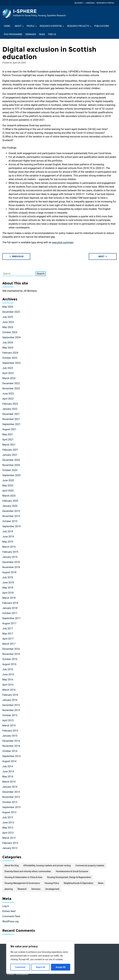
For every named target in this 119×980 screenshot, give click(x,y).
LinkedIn (90, 3)
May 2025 (8, 327)
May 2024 (8, 348)
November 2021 (11, 419)
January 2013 (10, 848)
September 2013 (11, 807)
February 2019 (10, 552)
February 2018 (10, 603)
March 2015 (9, 726)
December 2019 (11, 511)
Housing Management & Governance (22, 883)
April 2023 (8, 373)
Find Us (52, 34)
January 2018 (10, 608)
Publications (102, 26)
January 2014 (10, 787)
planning (9, 889)
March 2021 (9, 445)
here (34, 242)
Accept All (61, 967)
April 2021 (8, 440)
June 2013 (8, 823)
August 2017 (9, 623)
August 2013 (9, 812)
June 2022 (8, 394)
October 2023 (10, 358)
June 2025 (8, 322)
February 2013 (10, 843)
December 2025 (11, 312)
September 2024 (11, 337)
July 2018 (8, 577)
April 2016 (8, 685)
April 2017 (8, 639)
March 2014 (9, 782)
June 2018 (8, 583)
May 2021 (8, 434)
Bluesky (79, 3)
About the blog (12, 865)
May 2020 (8, 486)
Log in (6, 906)
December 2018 (11, 562)
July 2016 (8, 669)
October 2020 (10, 470)
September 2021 (11, 424)
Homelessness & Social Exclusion (72, 871)
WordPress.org (10, 921)
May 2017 (8, 634)
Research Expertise (52, 26)
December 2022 (11, 383)
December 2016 (11, 649)
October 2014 (10, 751)
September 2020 (11, 475)
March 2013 (9, 838)
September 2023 (11, 363)
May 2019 (8, 542)
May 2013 (8, 828)
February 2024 (10, 353)
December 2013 (11, 792)
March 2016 (9, 690)
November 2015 (11, 710)
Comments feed (11, 916)
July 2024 (8, 343)
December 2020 (11, 460)
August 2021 (9, 429)
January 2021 (10, 455)
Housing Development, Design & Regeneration (69, 877)
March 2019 (9, 547)
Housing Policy (52, 883)
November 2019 (11, 516)
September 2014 (11, 756)
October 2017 (10, 613)
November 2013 (11, 797)
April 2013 (8, 833)
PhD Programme (13, 34)
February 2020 (10, 501)
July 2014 (8, 766)
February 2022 (10, 404)
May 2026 (8, 307)
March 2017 (9, 644)
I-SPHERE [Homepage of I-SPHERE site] (25, 11)
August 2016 (9, 664)
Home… (8, 26)
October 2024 (10, 332)
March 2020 (9, 496)
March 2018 (9, 598)
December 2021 (11, 414)
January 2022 (10, 409)
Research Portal (105, 3)
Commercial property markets (90, 865)
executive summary (63, 242)
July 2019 (8, 531)
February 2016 (10, 695)
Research (22, 889)
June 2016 (8, 674)
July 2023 (8, 368)
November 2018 (11, 567)
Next (103, 256)
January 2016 (10, 700)
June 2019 (8, 537)
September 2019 (11, 526)
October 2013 (10, 802)
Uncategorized (52, 889)
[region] (40, 958)
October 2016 (10, 659)
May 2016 (8, 680)
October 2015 (10, 715)
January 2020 (10, 506)
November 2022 (11, 388)
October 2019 (10, 521)
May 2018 (8, 588)
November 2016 (11, 654)
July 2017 (8, 628)
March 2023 (9, 378)
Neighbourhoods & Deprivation (79, 883)
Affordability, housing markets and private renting (47, 865)
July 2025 (8, 317)
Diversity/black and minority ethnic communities (28, 871)
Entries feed (9, 911)
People (32, 26)
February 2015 (10, 731)
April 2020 (8, 491)
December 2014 (11, 741)
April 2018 (8, 593)
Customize (20, 967)
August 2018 (9, 572)
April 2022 (8, 399)
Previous (16, 256)
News (42, 34)
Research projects (79, 26)
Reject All (41, 967)
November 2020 (11, 465)
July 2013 (8, 817)
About (19, 26)
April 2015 (8, 720)
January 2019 (10, 557)
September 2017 (11, 618)
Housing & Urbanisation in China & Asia (23, 877)
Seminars (31, 34)
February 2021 (10, 450)
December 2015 (11, 705)
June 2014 (8, 771)
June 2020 (8, 480)
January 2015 (10, 736)
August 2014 (9, 761)
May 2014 (8, 777)
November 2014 (11, 746)
